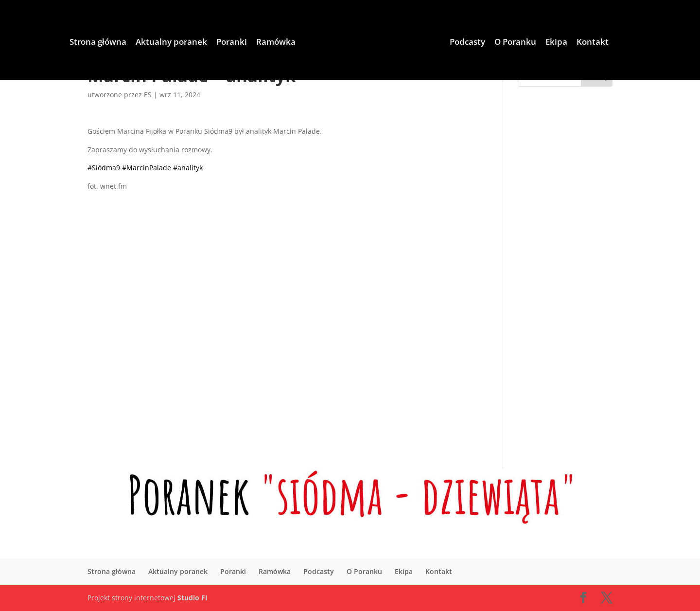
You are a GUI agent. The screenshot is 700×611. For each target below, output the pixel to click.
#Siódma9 (104, 168)
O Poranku (545, 43)
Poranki (201, 43)
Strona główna (68, 43)
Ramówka (246, 43)
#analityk (188, 168)
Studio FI (192, 598)
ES (148, 95)
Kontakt (622, 43)
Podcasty (497, 43)
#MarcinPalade (147, 168)
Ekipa (586, 43)
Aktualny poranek (141, 43)
